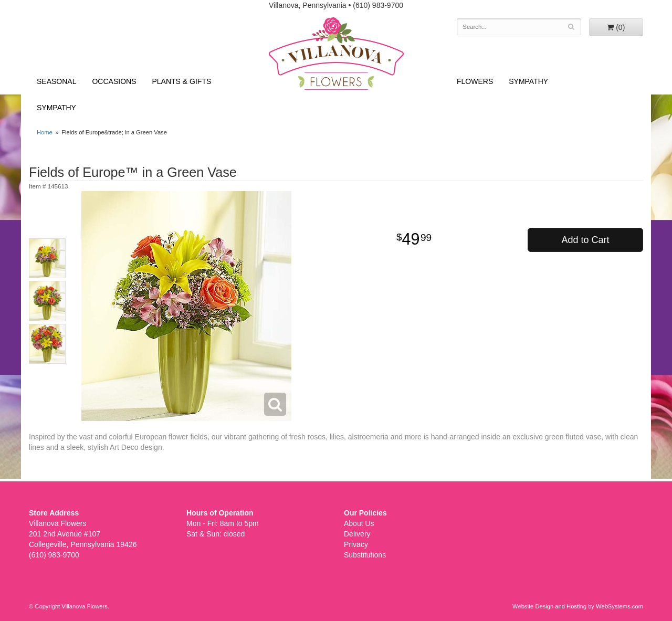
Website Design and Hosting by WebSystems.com (578, 606)
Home (45, 132)
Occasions (114, 81)
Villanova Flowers (336, 54)
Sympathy (56, 108)
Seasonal (56, 81)
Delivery (357, 534)
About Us (359, 523)
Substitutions (365, 555)
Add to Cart (585, 240)
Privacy (356, 544)
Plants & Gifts (182, 81)
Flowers (475, 81)
